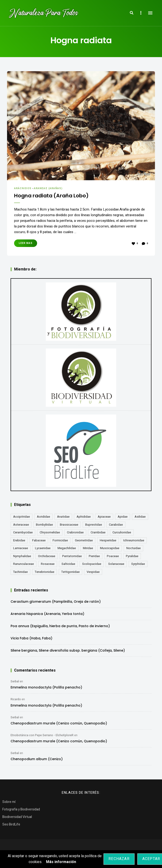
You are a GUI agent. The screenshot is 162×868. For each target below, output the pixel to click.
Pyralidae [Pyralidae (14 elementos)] (132, 556)
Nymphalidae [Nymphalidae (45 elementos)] (22, 556)
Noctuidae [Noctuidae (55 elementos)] (133, 548)
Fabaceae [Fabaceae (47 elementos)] (39, 540)
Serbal (15, 681)
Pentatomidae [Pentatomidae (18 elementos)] (72, 556)
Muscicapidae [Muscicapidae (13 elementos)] (110, 548)
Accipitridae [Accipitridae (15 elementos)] (21, 517)
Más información (61, 862)
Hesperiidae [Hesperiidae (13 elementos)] (108, 540)
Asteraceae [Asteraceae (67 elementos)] (21, 525)
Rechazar (119, 859)
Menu (150, 13)
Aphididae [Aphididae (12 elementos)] (84, 517)
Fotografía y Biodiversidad (21, 809)
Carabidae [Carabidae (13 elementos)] (116, 525)
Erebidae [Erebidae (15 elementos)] (19, 540)
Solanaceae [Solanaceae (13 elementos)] (116, 564)
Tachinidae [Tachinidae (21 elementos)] (20, 572)
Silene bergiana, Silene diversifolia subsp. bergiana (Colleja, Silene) (68, 650)
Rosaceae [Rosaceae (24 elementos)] (48, 564)
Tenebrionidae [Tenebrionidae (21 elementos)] (44, 572)
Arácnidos (23, 188)
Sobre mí (9, 802)
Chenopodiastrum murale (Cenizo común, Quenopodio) (59, 723)
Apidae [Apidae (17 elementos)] (123, 517)
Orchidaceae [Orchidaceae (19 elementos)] (47, 556)
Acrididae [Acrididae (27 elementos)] (43, 517)
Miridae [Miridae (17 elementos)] (88, 548)
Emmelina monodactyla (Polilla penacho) (46, 687)
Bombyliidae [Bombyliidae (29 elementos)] (44, 525)
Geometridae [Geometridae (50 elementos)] (84, 540)
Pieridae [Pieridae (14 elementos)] (94, 556)
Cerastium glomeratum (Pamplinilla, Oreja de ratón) (56, 602)
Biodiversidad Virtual (17, 817)
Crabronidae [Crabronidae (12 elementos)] (75, 532)
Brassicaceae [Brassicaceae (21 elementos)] (69, 525)
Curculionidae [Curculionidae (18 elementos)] (122, 532)
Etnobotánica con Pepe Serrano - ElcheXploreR (42, 735)
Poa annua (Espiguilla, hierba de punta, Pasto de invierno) (60, 626)
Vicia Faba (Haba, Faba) (31, 638)
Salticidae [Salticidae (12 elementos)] (68, 564)
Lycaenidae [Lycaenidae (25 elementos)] (43, 548)
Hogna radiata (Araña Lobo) (53, 196)
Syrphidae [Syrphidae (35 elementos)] (138, 564)
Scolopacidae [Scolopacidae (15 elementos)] (92, 564)
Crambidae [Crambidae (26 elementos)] (98, 532)
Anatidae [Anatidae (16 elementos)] (63, 517)
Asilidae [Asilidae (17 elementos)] (140, 517)
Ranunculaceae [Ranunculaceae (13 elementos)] (23, 564)
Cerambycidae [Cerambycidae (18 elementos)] (23, 532)
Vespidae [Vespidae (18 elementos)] (93, 572)
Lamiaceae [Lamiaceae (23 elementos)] (21, 548)
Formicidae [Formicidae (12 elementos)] (60, 540)
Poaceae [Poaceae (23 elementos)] (113, 556)
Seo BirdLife (11, 824)
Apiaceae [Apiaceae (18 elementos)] (104, 517)
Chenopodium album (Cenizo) (37, 759)
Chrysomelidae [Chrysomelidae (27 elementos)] (50, 532)
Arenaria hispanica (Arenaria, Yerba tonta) (47, 614)
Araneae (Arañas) (48, 188)
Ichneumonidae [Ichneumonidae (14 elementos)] (134, 540)
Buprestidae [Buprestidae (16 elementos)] (94, 525)
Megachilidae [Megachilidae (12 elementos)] (67, 548)
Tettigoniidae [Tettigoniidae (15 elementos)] (70, 572)
